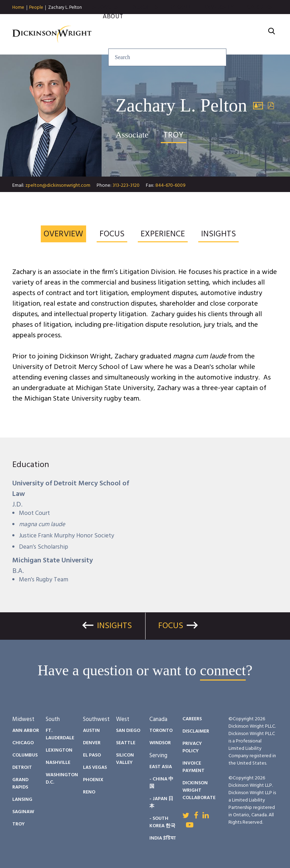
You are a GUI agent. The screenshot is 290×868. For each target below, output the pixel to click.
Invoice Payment (194, 767)
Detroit (22, 768)
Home (18, 8)
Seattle (126, 743)
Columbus (25, 755)
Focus (171, 626)
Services (105, 21)
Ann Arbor (26, 731)
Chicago (23, 743)
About (113, 30)
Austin (91, 731)
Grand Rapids (20, 784)
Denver (92, 743)
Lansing (22, 800)
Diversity (220, 21)
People (36, 8)
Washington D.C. (62, 779)
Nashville (58, 763)
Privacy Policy (192, 747)
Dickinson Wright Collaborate (199, 790)
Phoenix (93, 780)
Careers (260, 21)
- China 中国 (161, 783)
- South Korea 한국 (162, 822)
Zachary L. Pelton (65, 8)
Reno (89, 792)
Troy (18, 824)
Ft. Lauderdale (60, 734)
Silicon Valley (125, 759)
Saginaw (23, 812)
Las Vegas (95, 768)
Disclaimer (196, 731)
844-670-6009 (170, 186)
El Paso (92, 755)
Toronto (161, 731)
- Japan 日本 (161, 803)
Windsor (160, 743)
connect (223, 670)
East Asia (161, 767)
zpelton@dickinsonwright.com (58, 186)
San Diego (128, 731)
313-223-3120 (126, 186)
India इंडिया (163, 838)
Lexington (59, 750)
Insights (144, 21)
